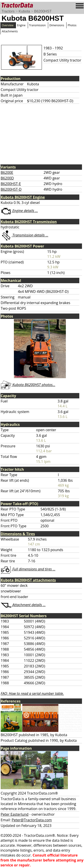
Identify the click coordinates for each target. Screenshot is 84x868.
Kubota (24, 11)
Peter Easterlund (15, 814)
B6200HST (43, 11)
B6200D (7, 178)
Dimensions (57, 25)
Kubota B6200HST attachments (28, 580)
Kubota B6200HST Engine (23, 197)
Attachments (10, 31)
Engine (21, 25)
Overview (8, 25)
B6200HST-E (11, 184)
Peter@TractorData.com (32, 820)
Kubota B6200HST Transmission (29, 222)
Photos (72, 25)
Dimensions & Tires (18, 534)
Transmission (37, 25)
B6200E (7, 172)
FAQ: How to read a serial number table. (32, 694)
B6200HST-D (11, 189)
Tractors (8, 11)
